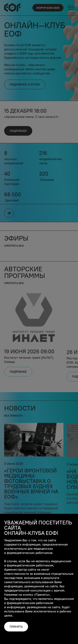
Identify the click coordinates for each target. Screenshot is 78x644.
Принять (16, 627)
